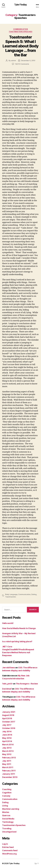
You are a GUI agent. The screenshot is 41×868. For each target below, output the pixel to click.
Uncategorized (9, 832)
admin (14, 61)
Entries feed (8, 847)
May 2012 (7, 754)
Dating (34, 594)
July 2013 (7, 748)
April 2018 (7, 718)
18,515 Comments (22, 64)
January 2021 (9, 712)
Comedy (6, 796)
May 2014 (7, 738)
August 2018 (8, 715)
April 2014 (7, 741)
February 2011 (9, 771)
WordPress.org (9, 854)
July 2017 (7, 725)
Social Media (8, 819)
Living (5, 806)
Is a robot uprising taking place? (17, 641)
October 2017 (9, 722)
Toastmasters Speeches (21, 32)
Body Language (11, 594)
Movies (6, 812)
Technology (8, 822)
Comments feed (10, 850)
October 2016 (9, 728)
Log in (5, 844)
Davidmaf (7, 689)
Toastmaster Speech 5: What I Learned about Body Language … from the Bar (20, 46)
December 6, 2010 (28, 61)
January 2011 (9, 774)
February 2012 (9, 758)
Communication (21, 29)
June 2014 (7, 735)
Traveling (7, 828)
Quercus (6, 815)
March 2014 (8, 745)
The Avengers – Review (27, 684)
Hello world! (8, 623)
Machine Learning (11, 809)
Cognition (7, 793)
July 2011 (7, 761)
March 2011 (8, 767)
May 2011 (7, 764)
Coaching (7, 789)
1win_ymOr (7, 684)
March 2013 (8, 751)
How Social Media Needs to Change (19, 628)
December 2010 (10, 777)
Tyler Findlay (21, 5)
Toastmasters (11, 597)
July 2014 (7, 731)
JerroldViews (9, 668)
